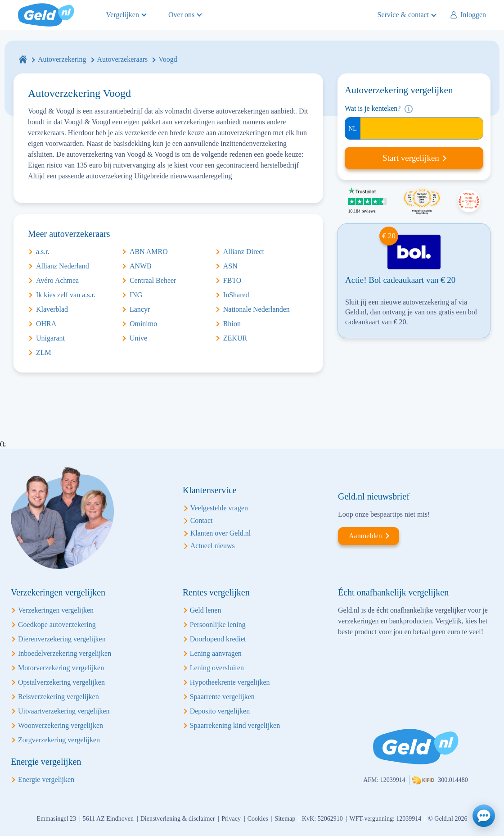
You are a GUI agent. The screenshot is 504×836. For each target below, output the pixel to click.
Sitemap (285, 819)
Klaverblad (52, 309)
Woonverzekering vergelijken (61, 725)
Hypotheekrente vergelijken (230, 682)
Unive (138, 338)
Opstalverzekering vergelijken (61, 682)
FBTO (232, 280)
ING (136, 295)
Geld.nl (46, 15)
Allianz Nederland (63, 266)
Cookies (258, 819)
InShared (236, 295)
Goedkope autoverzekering (57, 625)
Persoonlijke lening (218, 625)
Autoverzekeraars (123, 59)
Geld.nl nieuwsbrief (374, 496)
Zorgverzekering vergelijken (59, 740)
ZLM (44, 352)
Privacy (231, 819)
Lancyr (140, 309)
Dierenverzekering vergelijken (62, 639)
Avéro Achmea (57, 280)
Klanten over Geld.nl (221, 533)
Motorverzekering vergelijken (61, 668)
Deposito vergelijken (220, 711)
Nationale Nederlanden (256, 309)
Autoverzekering (62, 59)
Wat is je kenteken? (373, 108)
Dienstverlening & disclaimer (178, 819)
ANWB (141, 266)
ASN (230, 266)
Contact (202, 520)
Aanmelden (365, 536)
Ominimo (143, 324)
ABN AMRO (149, 252)
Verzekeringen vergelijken (56, 610)
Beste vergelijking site (469, 201)
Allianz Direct (244, 252)
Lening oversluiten (217, 668)
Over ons (181, 15)
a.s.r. (43, 252)
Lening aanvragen (216, 653)
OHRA (46, 324)
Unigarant (50, 338)
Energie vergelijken (46, 779)
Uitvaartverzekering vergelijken (64, 711)
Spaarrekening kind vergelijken (235, 725)
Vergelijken (123, 15)
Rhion (232, 324)
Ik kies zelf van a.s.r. (66, 295)
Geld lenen (206, 610)
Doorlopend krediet (218, 639)
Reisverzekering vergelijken (58, 697)
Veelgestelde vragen (219, 508)
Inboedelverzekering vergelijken (65, 653)
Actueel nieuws (213, 546)
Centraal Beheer (153, 280)
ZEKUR (235, 338)
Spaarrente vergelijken (222, 697)
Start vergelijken (411, 158)
